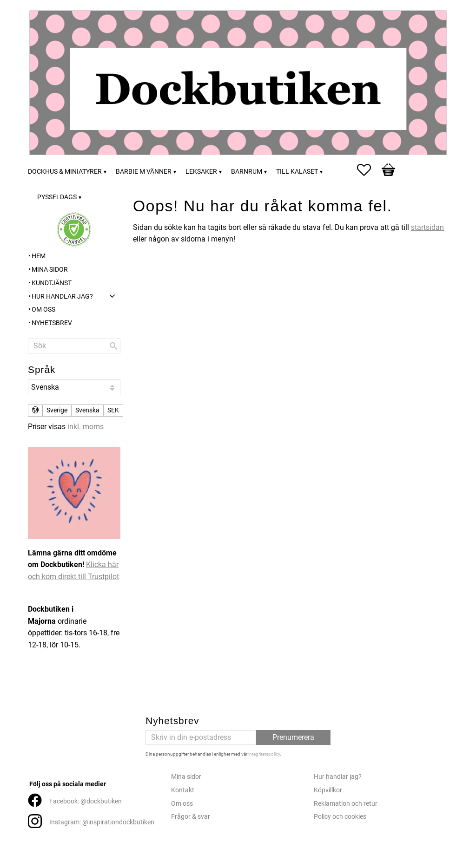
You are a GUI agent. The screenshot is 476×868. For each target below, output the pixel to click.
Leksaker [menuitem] (201, 172)
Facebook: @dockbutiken (86, 801)
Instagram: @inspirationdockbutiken (102, 822)
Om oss (182, 804)
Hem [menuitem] (39, 256)
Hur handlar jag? (338, 777)
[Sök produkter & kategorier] (74, 346)
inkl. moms (86, 427)
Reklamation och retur (346, 804)
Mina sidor (186, 777)
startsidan (427, 227)
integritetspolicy (264, 754)
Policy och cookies (340, 817)
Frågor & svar (191, 817)
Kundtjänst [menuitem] (52, 283)
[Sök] (113, 346)
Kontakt (183, 790)
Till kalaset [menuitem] (297, 172)
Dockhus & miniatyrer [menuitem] (65, 172)
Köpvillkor (328, 790)
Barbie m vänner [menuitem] (144, 172)
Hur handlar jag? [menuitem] (62, 297)
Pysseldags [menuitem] (57, 197)
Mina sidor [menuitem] (50, 270)
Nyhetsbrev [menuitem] (52, 323)
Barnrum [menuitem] (247, 172)
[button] (369, 170)
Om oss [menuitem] (43, 310)
